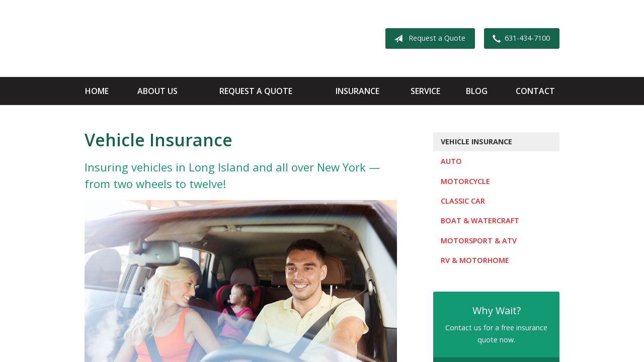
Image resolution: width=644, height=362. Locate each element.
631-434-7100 (519, 39)
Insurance (357, 91)
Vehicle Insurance (476, 142)
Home (97, 91)
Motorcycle (465, 181)
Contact (535, 91)
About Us (157, 91)
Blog (477, 91)
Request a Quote (428, 39)
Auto (451, 161)
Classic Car (463, 201)
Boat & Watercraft (480, 220)
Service (425, 91)
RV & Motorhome (475, 260)
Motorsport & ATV (479, 241)
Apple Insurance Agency (164, 38)
